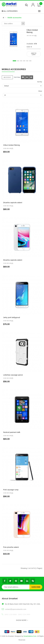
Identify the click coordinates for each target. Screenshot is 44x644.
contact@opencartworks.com (16, 609)
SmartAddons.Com (30, 636)
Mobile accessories (14, 18)
